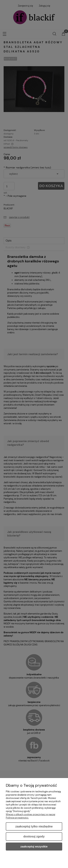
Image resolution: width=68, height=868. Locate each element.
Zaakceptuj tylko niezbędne (34, 826)
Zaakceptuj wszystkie (34, 846)
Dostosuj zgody (34, 836)
